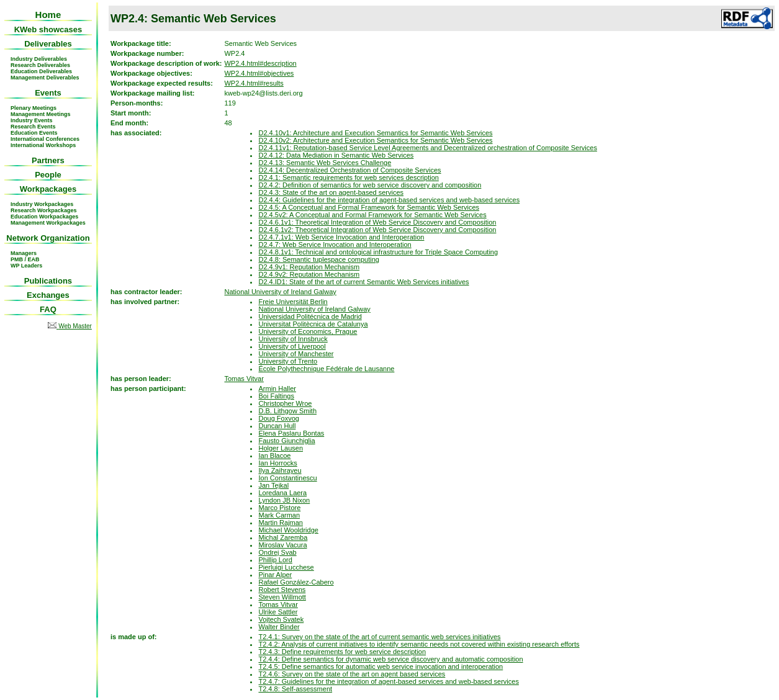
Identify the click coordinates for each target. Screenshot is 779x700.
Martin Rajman (281, 523)
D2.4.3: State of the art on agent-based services (331, 192)
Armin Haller (277, 388)
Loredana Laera (282, 493)
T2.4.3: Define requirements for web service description (342, 652)
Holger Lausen (281, 448)
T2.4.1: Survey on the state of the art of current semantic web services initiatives (379, 637)
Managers (24, 253)
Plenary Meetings (34, 108)
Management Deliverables (45, 78)
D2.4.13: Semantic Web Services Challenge (325, 163)
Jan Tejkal (273, 485)
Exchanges (48, 295)
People (48, 175)
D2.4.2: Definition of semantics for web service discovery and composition (370, 185)
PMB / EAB (25, 259)
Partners (48, 160)
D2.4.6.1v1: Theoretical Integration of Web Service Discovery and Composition (377, 222)
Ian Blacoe (274, 455)
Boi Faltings (276, 396)
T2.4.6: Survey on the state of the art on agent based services (352, 674)
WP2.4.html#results (254, 83)
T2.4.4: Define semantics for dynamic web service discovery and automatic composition (390, 659)
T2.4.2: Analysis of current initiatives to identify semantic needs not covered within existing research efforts (419, 644)
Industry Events (32, 120)
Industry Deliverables (39, 59)
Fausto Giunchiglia (286, 441)
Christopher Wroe (285, 403)
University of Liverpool (292, 346)
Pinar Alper (275, 575)
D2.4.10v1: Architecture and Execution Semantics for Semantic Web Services (375, 133)
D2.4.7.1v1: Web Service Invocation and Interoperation (341, 237)
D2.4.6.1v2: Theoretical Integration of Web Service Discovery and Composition (377, 230)
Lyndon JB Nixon (284, 500)
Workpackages (48, 189)
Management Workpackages (48, 223)
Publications (48, 281)
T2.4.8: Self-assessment (295, 689)
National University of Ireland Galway (280, 292)
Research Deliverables (40, 65)
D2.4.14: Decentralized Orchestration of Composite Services (349, 170)
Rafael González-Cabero (296, 582)
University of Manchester (296, 354)
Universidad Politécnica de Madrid (310, 316)
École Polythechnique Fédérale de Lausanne (326, 369)
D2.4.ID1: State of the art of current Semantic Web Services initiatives (363, 282)
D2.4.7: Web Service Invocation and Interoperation (335, 245)
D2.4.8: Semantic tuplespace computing (318, 259)
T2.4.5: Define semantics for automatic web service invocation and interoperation (380, 666)
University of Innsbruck (293, 339)
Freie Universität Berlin (293, 302)
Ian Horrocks (277, 463)
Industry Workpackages (42, 204)
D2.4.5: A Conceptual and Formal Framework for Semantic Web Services (369, 207)
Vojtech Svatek (281, 619)
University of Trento (288, 361)
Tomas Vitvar (244, 379)
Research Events (33, 127)
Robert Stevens (282, 590)
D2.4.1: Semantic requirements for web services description (348, 177)
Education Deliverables (41, 71)
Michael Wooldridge (288, 530)
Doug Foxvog (278, 418)
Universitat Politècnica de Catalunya (313, 324)
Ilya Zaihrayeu (280, 470)
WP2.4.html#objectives (259, 73)
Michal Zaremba (283, 537)
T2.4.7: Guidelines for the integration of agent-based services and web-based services (388, 681)
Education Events (34, 133)
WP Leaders (26, 266)
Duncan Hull (277, 426)
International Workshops (43, 145)
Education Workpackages (44, 217)
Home (48, 15)
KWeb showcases (48, 29)
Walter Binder (279, 627)
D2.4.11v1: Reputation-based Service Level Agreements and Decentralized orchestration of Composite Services (427, 148)
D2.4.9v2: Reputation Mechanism (309, 274)
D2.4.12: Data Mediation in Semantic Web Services (336, 155)
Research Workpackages (43, 210)
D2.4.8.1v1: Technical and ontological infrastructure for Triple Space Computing (378, 252)
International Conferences (45, 139)
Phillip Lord (275, 560)
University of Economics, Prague (308, 331)
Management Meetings (41, 114)
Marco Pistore (279, 508)
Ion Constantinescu (287, 478)
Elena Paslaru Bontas (291, 433)
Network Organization (48, 238)
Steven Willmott (282, 597)
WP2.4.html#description (260, 63)
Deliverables (48, 44)
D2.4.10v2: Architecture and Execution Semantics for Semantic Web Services (375, 140)
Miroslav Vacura (282, 545)
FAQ (48, 309)
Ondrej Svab (277, 552)
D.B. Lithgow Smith (287, 411)
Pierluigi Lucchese (286, 567)
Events (48, 93)
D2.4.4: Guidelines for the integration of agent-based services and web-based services (389, 200)
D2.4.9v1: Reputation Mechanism (309, 267)
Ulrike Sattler (278, 612)
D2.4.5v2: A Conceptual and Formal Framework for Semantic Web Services (372, 215)
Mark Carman (279, 515)
